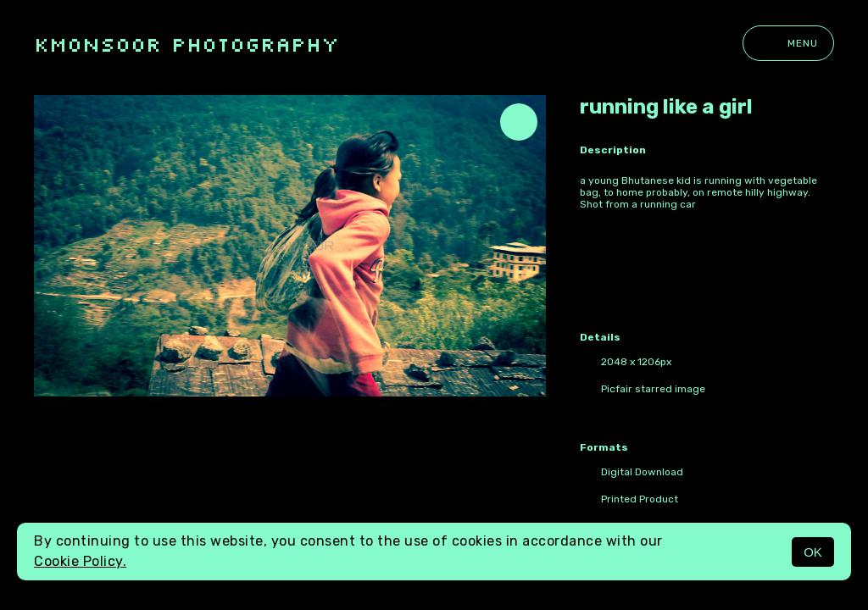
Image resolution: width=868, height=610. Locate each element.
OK (813, 552)
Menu (788, 43)
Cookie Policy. (80, 561)
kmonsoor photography (186, 44)
